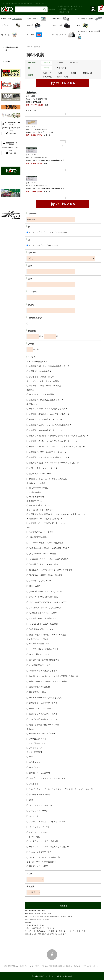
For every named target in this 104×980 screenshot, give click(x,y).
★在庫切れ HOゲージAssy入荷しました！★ (48, 452)
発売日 (73, 73)
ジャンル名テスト (37, 748)
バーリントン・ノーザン (39, 827)
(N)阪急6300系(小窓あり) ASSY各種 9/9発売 (49, 548)
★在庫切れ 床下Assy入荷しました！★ (45, 419)
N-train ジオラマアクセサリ (41, 852)
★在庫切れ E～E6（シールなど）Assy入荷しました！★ (53, 441)
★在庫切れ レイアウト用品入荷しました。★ (49, 847)
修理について (64, 12)
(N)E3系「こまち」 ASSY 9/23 (43, 564)
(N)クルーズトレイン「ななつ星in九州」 (46, 608)
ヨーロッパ (62, 232)
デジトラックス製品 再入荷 (41, 377)
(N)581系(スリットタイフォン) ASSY (45, 591)
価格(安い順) (87, 73)
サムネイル (73, 63)
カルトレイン (35, 762)
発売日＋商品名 (63, 77)
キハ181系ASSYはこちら (40, 665)
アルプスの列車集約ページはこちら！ (45, 719)
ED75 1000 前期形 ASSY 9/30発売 (46, 575)
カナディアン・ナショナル (40, 805)
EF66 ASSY (35, 586)
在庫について (74, 9)
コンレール (34, 816)
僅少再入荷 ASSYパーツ (40, 474)
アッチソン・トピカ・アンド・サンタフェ (47, 822)
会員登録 (63, 9)
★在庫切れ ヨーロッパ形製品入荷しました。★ (49, 366)
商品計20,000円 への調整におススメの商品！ (48, 681)
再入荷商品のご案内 (38, 692)
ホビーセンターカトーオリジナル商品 (45, 386)
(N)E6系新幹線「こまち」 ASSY (43, 613)
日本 (40, 232)
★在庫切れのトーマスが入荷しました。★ (47, 523)
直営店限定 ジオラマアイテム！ (43, 703)
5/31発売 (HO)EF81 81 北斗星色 (43, 597)
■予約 (8, 61)
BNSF (31, 757)
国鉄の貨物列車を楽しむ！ (40, 687)
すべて (47, 68)
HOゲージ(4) (61, 68)
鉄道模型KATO (10, 966)
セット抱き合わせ (37, 497)
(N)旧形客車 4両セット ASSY (42, 629)
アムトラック (35, 784)
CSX (31, 800)
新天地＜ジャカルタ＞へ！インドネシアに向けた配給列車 (54, 676)
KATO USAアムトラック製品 (41, 532)
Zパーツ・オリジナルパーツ (41, 708)
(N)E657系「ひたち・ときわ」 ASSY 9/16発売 (49, 559)
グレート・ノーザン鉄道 (39, 794)
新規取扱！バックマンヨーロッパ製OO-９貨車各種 (51, 570)
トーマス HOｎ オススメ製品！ (44, 649)
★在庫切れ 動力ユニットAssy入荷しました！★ (49, 414)
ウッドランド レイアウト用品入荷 (43, 841)
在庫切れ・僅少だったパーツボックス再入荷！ (49, 479)
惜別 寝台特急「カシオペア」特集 (44, 725)
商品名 (60, 73)
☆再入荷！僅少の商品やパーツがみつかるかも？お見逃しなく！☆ (57, 514)
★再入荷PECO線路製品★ (40, 371)
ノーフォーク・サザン (38, 811)
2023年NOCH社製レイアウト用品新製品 (46, 543)
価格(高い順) (47, 77)
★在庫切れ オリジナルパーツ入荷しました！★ (49, 457)
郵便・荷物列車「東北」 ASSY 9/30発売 (48, 635)
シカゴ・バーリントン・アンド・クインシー (48, 778)
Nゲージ (42, 245)
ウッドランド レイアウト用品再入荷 (44, 857)
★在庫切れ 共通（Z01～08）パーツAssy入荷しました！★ (54, 463)
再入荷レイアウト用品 (38, 866)
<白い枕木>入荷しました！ (40, 505)
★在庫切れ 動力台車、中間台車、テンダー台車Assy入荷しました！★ (59, 436)
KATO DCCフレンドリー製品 (41, 394)
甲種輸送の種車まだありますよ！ (43, 671)
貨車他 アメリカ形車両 (39, 773)
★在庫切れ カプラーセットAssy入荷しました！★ (50, 425)
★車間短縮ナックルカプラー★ (42, 733)
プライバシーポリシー (92, 966)
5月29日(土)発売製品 (38, 537)
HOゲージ (54, 245)
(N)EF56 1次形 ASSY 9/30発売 (43, 624)
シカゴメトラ (35, 767)
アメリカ (50, 232)
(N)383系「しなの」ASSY (40, 581)
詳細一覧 (60, 63)
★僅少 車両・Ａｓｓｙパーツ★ (43, 468)
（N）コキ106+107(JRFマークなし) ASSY (48, 602)
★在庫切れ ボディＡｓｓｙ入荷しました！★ (48, 409)
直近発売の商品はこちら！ (40, 644)
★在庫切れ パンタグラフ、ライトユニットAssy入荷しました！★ (57, 447)
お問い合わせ (64, 6)
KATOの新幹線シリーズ (39, 654)
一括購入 (47, 63)
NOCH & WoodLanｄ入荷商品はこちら (45, 698)
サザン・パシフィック (38, 832)
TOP (28, 47)
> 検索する (63, 906)
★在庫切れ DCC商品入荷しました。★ (46, 400)
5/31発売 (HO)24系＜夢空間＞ (42, 618)
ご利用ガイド (77, 6)
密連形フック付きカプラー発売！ (43, 714)
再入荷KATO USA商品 (38, 488)
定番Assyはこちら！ (38, 739)
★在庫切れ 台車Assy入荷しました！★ (45, 430)
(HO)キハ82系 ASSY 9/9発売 (43, 554)
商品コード (47, 73)
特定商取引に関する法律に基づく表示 (63, 966)
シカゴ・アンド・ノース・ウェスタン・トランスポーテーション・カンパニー (62, 789)
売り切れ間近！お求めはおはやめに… (45, 660)
